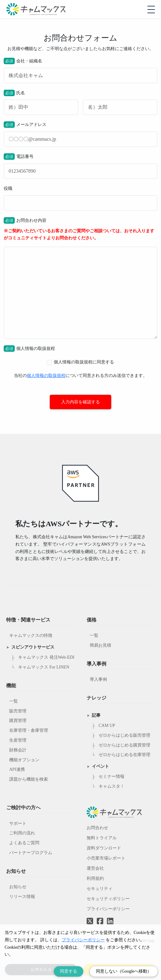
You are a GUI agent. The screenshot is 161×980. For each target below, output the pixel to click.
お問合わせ (97, 828)
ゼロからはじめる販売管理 (124, 735)
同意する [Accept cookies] (69, 971)
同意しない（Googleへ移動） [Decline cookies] (124, 971)
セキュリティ (100, 889)
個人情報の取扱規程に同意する (80, 362)
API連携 (17, 769)
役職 (80, 198)
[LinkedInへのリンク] (110, 921)
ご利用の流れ (22, 833)
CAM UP (107, 725)
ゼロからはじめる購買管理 (124, 745)
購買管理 (18, 721)
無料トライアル (102, 838)
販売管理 (18, 711)
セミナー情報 (112, 776)
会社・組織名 (80, 71)
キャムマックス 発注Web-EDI (46, 657)
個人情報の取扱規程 (46, 376)
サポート (18, 823)
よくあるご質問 (24, 843)
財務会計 (18, 750)
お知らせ (18, 887)
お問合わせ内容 (80, 278)
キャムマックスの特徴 (31, 635)
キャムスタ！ (112, 786)
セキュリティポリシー (108, 899)
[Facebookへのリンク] (100, 917)
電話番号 (80, 166)
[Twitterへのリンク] (90, 917)
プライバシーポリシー (108, 909)
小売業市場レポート (106, 858)
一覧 (14, 701)
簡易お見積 (100, 645)
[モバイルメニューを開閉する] (151, 10)
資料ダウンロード (104, 848)
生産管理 (18, 740)
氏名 (80, 102)
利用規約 (95, 878)
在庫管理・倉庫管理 (29, 730)
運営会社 (95, 868)
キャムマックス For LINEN (44, 667)
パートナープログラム (31, 853)
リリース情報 (22, 897)
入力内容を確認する (80, 402)
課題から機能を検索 (29, 779)
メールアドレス (80, 134)
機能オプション (24, 760)
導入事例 (98, 679)
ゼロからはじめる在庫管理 (124, 755)
